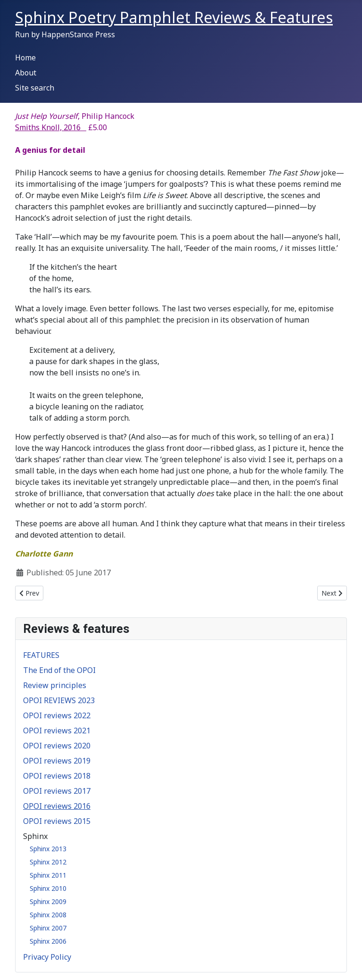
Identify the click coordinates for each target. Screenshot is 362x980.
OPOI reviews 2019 (57, 761)
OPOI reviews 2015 (57, 821)
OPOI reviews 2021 (57, 731)
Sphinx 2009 (48, 901)
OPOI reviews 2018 (57, 776)
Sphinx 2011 (48, 875)
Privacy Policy (47, 957)
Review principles (55, 685)
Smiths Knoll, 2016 (51, 127)
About (26, 73)
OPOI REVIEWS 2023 (59, 700)
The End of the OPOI (59, 670)
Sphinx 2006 (48, 941)
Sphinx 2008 (48, 915)
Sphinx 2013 (48, 849)
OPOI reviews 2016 (57, 806)
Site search (35, 88)
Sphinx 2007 (48, 928)
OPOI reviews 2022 (57, 715)
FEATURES (41, 655)
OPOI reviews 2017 (57, 791)
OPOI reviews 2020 (57, 746)
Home (25, 58)
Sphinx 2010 (48, 888)
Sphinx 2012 (48, 862)
